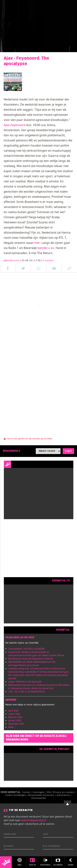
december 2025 (16, 724)
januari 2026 (15, 720)
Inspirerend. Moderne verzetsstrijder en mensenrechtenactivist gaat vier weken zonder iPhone (36, 654)
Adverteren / (64, 795)
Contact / (27, 792)
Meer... (12, 727)
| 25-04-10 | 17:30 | (37, 261)
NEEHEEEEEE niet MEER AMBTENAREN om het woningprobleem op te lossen (32, 664)
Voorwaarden (39, 798)
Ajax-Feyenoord (15, 125)
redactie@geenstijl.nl (33, 820)
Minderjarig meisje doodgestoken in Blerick (31, 659)
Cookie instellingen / (17, 795)
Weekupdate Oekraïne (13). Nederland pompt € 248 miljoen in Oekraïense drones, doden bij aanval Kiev (39, 687)
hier (37, 243)
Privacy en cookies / (65, 792)
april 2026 (13, 711)
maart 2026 (14, 714)
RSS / (50, 792)
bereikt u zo (46, 248)
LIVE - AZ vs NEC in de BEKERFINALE (27, 692)
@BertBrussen (12, 261)
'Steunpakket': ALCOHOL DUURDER (26, 649)
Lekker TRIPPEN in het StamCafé (25, 682)
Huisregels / (40, 792)
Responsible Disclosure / (42, 795)
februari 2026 (15, 717)
